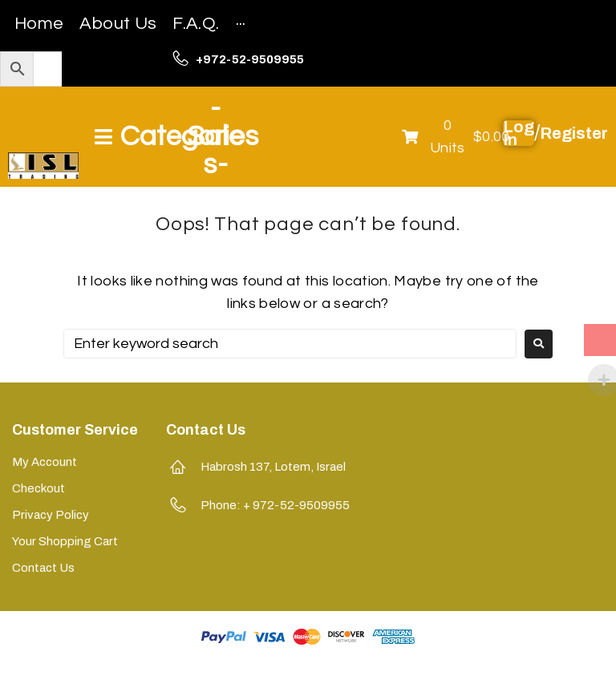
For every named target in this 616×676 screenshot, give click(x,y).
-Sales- (216, 136)
